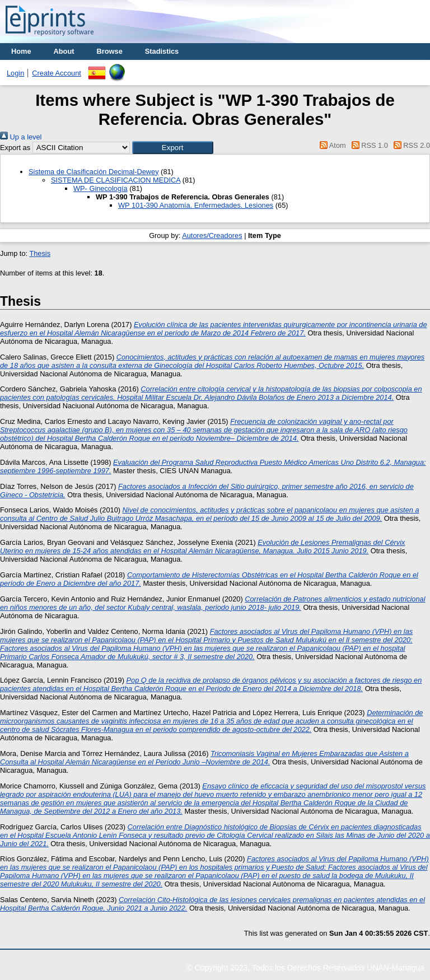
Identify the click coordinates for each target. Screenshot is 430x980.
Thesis (40, 253)
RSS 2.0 (410, 145)
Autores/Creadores (212, 235)
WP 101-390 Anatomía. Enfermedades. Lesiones (196, 205)
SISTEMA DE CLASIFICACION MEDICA (116, 180)
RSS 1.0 (368, 145)
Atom (331, 145)
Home (21, 51)
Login (15, 73)
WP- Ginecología (101, 188)
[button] (173, 148)
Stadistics (162, 51)
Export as (15, 148)
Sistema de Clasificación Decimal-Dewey (94, 172)
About (64, 51)
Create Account (57, 73)
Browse (110, 51)
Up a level (21, 137)
